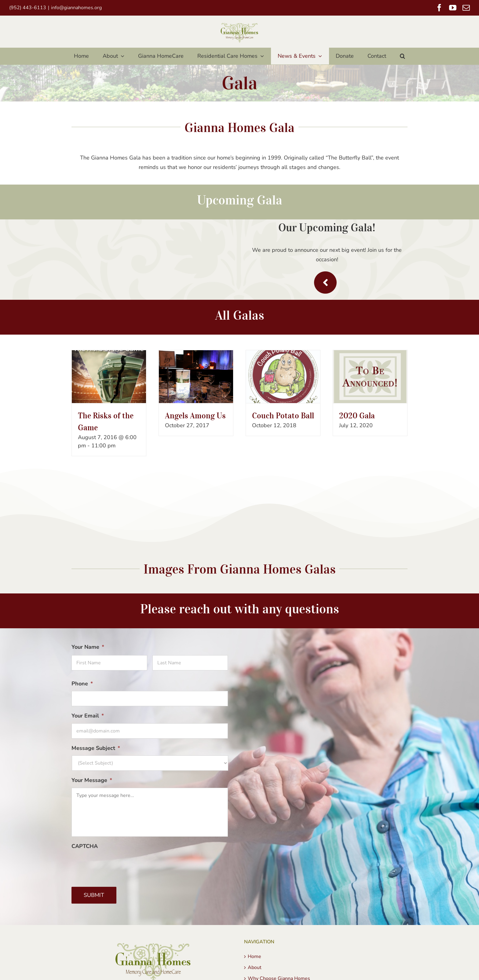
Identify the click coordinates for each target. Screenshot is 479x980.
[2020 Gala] (370, 377)
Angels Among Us (195, 415)
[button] (403, 56)
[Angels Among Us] (196, 377)
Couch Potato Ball (283, 415)
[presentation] (118, 865)
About (255, 967)
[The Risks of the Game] (109, 377)
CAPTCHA (85, 846)
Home (254, 956)
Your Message (92, 780)
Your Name (88, 647)
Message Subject (96, 748)
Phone (82, 684)
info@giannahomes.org (76, 8)
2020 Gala (357, 415)
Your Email (88, 716)
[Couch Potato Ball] (283, 377)
